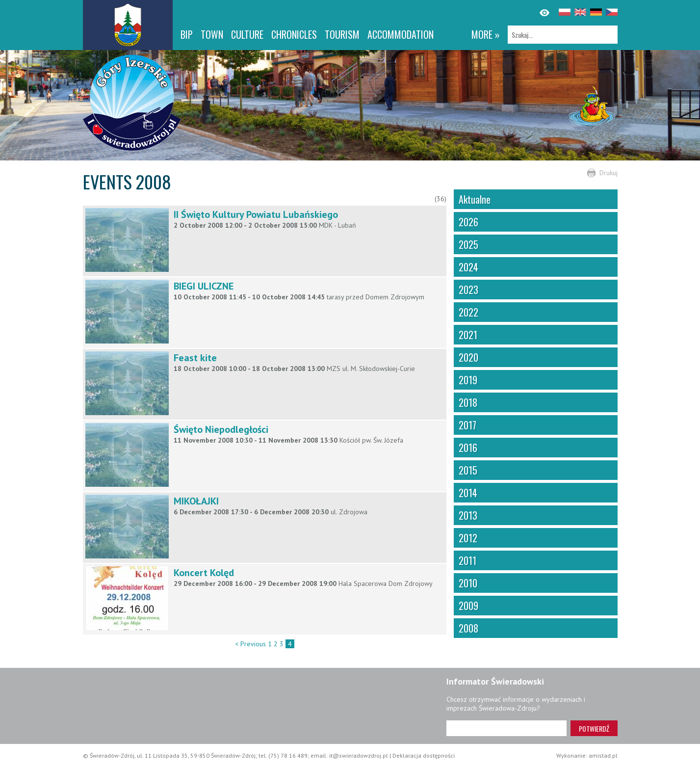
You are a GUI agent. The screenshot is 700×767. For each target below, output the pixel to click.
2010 (468, 583)
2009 (468, 606)
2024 (468, 267)
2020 (468, 357)
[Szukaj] (563, 35)
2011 (467, 560)
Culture (247, 34)
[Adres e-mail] (506, 728)
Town (212, 34)
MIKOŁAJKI (196, 501)
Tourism (342, 34)
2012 (468, 538)
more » (486, 34)
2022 (468, 312)
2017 (467, 425)
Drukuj (609, 173)
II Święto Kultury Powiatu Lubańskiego (256, 214)
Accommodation (401, 34)
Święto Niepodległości (221, 429)
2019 (468, 380)
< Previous (250, 644)
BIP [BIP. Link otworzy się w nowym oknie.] (187, 34)
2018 (468, 402)
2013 (468, 515)
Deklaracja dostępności (424, 755)
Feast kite (195, 358)
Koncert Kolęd (204, 573)
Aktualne (475, 199)
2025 (468, 244)
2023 (468, 290)
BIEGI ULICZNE (204, 286)
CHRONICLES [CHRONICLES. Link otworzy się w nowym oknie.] (294, 34)
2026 (468, 222)
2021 (468, 335)
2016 (468, 448)
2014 (468, 493)
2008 (468, 628)
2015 (468, 470)
